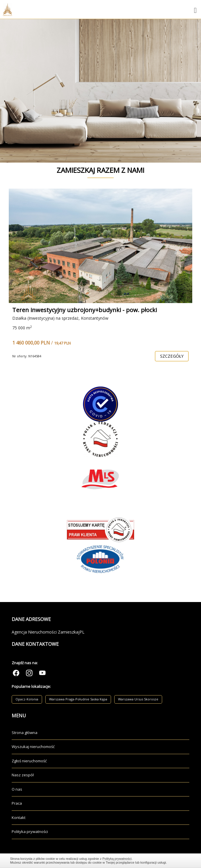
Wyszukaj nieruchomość (33, 747)
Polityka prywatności (30, 832)
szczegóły (172, 356)
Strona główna (25, 733)
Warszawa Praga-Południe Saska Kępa (78, 699)
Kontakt (19, 817)
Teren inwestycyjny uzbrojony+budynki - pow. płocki (85, 310)
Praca (17, 803)
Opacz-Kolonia (27, 699)
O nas (17, 789)
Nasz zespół (23, 775)
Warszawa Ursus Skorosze (138, 699)
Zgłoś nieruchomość (29, 761)
